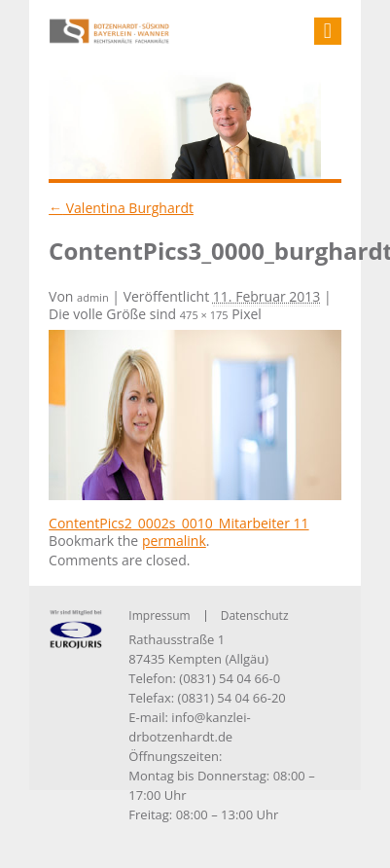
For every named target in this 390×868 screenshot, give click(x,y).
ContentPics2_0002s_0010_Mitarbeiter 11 (179, 523)
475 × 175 (204, 315)
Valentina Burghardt (121, 208)
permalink (174, 541)
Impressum (159, 615)
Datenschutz (255, 615)
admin (93, 297)
